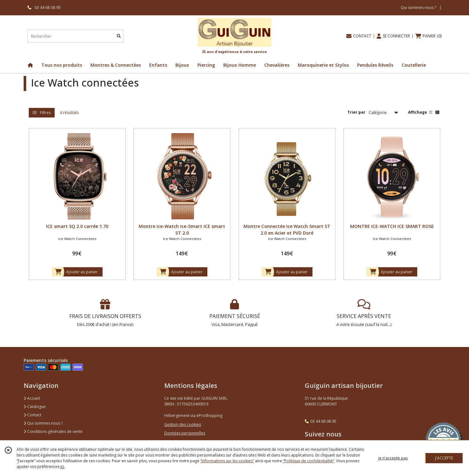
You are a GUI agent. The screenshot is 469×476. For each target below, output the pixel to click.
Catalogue (35, 407)
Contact (32, 415)
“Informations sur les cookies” (227, 461)
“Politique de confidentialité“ (309, 461)
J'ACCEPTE (444, 458)
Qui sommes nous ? (43, 423)
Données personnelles (185, 433)
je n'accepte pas (393, 458)
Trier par (356, 112)
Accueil (32, 398)
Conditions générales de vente (53, 431)
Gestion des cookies (183, 424)
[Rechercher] (119, 36)
